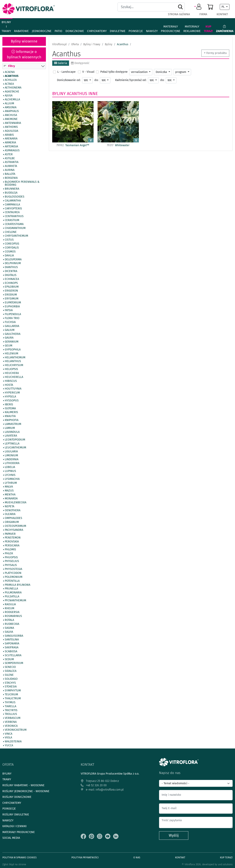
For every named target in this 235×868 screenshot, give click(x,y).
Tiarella (10, 706)
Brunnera (12, 189)
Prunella (11, 589)
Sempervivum (14, 663)
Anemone (11, 119)
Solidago (11, 679)
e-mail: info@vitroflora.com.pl (102, 790)
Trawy (7, 779)
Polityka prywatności (85, 857)
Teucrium (11, 695)
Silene (9, 675)
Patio (58, 31)
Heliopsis (11, 369)
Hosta (9, 385)
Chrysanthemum (16, 236)
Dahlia (9, 256)
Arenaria (11, 139)
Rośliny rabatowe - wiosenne (23, 785)
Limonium (11, 456)
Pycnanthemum (15, 601)
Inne (93, 94)
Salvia (9, 632)
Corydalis (12, 248)
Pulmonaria (13, 593)
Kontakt (222, 14)
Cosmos (10, 252)
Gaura (9, 338)
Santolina (12, 640)
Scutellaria (13, 655)
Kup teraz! (208, 29)
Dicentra (11, 271)
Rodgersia (12, 612)
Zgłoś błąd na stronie (14, 864)
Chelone (11, 232)
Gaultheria (13, 334)
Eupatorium (13, 303)
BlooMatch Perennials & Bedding (22, 184)
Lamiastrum (13, 424)
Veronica (11, 726)
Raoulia (10, 604)
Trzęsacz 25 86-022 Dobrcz (100, 781)
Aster (9, 154)
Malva (9, 487)
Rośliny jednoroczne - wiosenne (26, 791)
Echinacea (12, 279)
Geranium (12, 342)
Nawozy (152, 31)
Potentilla (12, 581)
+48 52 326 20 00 (94, 785)
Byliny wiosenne (24, 41)
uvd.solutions (225, 864)
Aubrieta (11, 166)
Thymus (10, 702)
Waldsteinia (13, 742)
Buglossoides (15, 197)
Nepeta (9, 506)
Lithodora (12, 463)
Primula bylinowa (18, 585)
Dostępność (80, 63)
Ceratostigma (14, 224)
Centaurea (12, 212)
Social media (11, 838)
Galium (10, 330)
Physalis (11, 565)
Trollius (11, 714)
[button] (199, 7)
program (181, 72)
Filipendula (13, 314)
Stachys (10, 683)
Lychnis (10, 475)
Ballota (10, 174)
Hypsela (10, 397)
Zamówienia (225, 29)
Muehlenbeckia (16, 503)
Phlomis (10, 550)
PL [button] (223, 7)
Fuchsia (10, 322)
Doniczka (162, 72)
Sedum (9, 659)
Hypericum (12, 393)
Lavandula (12, 432)
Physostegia (13, 569)
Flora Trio (12, 318)
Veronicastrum (16, 730)
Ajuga (9, 96)
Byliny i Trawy (6, 27)
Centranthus (14, 216)
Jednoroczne (42, 31)
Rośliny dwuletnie (16, 815)
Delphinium (13, 263)
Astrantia (12, 162)
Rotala (9, 620)
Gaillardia (12, 326)
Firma (203, 14)
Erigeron (11, 291)
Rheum (9, 608)
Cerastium (12, 220)
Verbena (11, 722)
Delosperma (13, 260)
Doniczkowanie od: (69, 80)
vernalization (140, 72)
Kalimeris (11, 412)
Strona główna (179, 14)
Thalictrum (13, 699)
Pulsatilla (12, 597)
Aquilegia (11, 131)
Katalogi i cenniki (14, 826)
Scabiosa (11, 651)
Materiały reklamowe (192, 29)
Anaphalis (12, 111)
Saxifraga (12, 648)
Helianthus (13, 361)
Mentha (10, 495)
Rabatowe (21, 31)
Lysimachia (12, 479)
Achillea (11, 80)
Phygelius (12, 561)
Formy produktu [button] (217, 53)
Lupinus (10, 471)
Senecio (10, 667)
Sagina (9, 628)
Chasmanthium (15, 228)
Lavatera (11, 436)
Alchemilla (12, 100)
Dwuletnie (118, 31)
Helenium (11, 354)
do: (96, 80)
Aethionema (13, 88)
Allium (9, 104)
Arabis (9, 135)
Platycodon (13, 573)
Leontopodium (15, 440)
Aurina (10, 170)
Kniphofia (12, 420)
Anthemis (11, 127)
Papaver (10, 534)
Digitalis (11, 275)
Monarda (11, 499)
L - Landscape (66, 72)
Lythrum (11, 483)
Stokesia (11, 687)
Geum (9, 346)
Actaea (9, 84)
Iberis (9, 405)
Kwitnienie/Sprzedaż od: (131, 80)
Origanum (12, 522)
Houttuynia (13, 389)
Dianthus (11, 267)
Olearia (10, 514)
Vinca (9, 734)
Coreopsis (12, 244)
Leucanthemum (15, 448)
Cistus (9, 240)
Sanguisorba (14, 636)
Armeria (10, 143)
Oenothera (13, 510)
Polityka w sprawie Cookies (19, 857)
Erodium (11, 295)
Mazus (9, 491)
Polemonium (14, 577)
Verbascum (13, 718)
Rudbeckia (12, 624)
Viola (8, 738)
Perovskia (12, 542)
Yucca (9, 746)
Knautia (10, 416)
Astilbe (10, 158)
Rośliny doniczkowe (17, 797)
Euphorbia (12, 307)
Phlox (9, 554)
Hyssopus (12, 401)
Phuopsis (11, 557)
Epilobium (12, 287)
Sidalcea (11, 671)
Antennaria (13, 123)
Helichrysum (14, 365)
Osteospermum (15, 526)
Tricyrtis (11, 710)
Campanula (12, 205)
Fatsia (9, 310)
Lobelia (10, 467)
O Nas (137, 857)
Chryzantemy (97, 31)
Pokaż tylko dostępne (114, 72)
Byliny (59, 94)
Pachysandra (14, 530)
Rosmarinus (13, 616)
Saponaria (12, 644)
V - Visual (88, 72)
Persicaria (12, 546)
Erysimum (12, 299)
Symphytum (13, 691)
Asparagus (12, 151)
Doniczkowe (75, 31)
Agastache (12, 92)
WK (86, 80)
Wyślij (174, 835)
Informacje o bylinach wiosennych (24, 54)
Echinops (11, 283)
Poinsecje (136, 31)
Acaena (10, 72)
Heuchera (12, 373)
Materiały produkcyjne (171, 29)
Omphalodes (13, 518)
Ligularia (11, 452)
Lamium (10, 428)
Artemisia (11, 147)
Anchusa (11, 115)
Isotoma (10, 409)
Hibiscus (11, 381)
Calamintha (13, 201)
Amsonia (11, 107)
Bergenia (11, 178)
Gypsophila (13, 350)
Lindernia (12, 459)
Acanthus (12, 76)
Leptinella (12, 444)
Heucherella (14, 377)
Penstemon (13, 538)
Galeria (61, 63)
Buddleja (11, 193)
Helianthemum (15, 358)
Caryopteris (13, 209)
